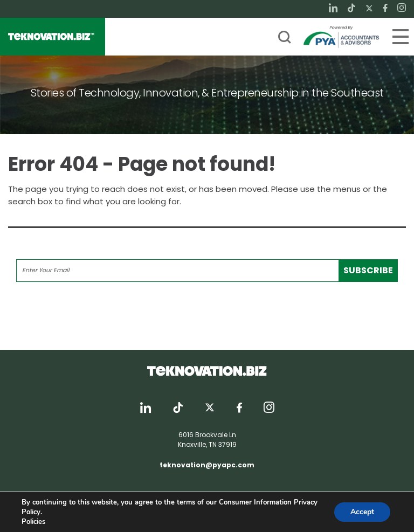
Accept (362, 512)
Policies (33, 522)
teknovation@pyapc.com (207, 465)
